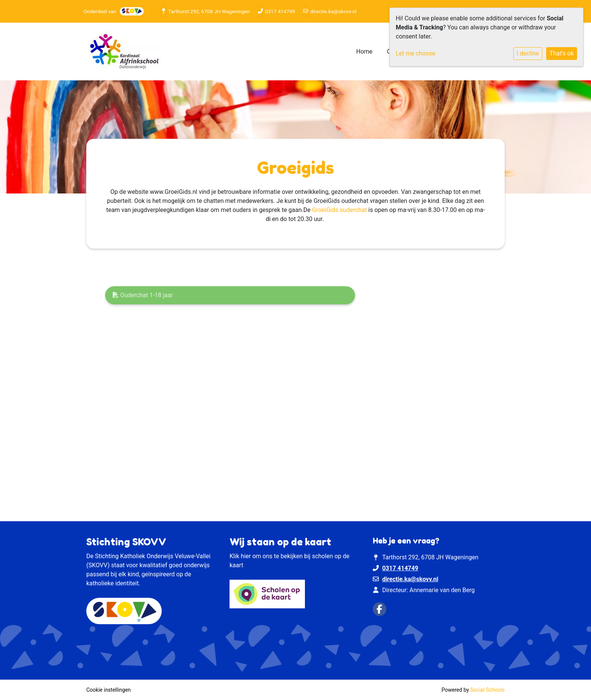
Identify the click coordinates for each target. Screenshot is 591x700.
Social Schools (488, 690)
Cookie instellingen (109, 690)
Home (364, 51)
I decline (528, 53)
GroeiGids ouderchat (340, 210)
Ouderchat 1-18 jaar (143, 295)
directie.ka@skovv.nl (333, 11)
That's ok (562, 53)
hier (246, 556)
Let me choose (416, 53)
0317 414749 (280, 11)
